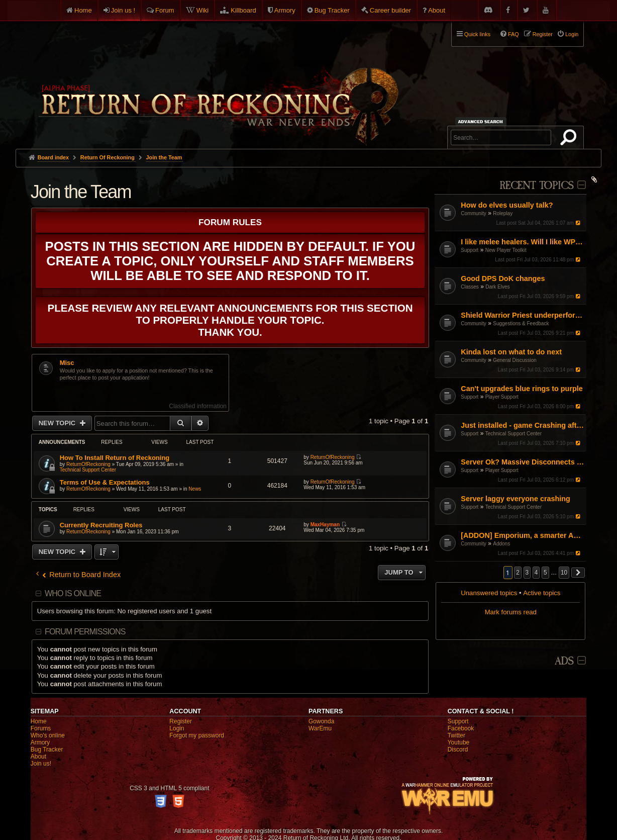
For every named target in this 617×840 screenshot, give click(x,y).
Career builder (390, 10)
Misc (67, 363)
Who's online (48, 735)
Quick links (477, 34)
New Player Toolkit (506, 250)
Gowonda (321, 721)
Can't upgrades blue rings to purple (522, 389)
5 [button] (545, 573)
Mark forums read (511, 612)
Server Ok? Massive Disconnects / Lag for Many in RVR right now (522, 462)
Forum (165, 10)
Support (470, 250)
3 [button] (527, 573)
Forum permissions (85, 632)
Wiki (203, 10)
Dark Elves (497, 287)
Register (181, 721)
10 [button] (564, 573)
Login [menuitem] (572, 34)
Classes (470, 287)
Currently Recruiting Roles (101, 525)
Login (177, 728)
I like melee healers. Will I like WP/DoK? (522, 242)
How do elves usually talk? (507, 205)
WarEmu (320, 728)
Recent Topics (536, 186)
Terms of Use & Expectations (105, 482)
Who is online (73, 593)
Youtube (459, 742)
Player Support (502, 397)
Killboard (243, 10)
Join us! (41, 764)
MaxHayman (325, 525)
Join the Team (81, 192)
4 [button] (536, 573)
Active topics (542, 593)
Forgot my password (197, 735)
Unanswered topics (489, 593)
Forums (41, 728)
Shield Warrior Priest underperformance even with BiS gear (522, 315)
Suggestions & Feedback (521, 323)
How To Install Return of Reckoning (115, 458)
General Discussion (515, 360)
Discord (458, 750)
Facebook (461, 728)
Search (570, 139)
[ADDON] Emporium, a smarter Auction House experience (522, 535)
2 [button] (518, 573)
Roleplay (503, 213)
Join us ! (123, 10)
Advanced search (482, 121)
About (437, 10)
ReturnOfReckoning (88, 464)
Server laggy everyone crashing (516, 499)
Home (83, 10)
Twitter (456, 735)
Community (474, 213)
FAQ (513, 34)
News (195, 489)
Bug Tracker (332, 10)
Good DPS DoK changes (503, 278)
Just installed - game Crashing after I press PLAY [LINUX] (522, 425)
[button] (578, 573)
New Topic (58, 423)
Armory (285, 10)
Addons (501, 544)
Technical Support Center (513, 434)
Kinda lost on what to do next (511, 352)
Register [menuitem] (543, 34)
